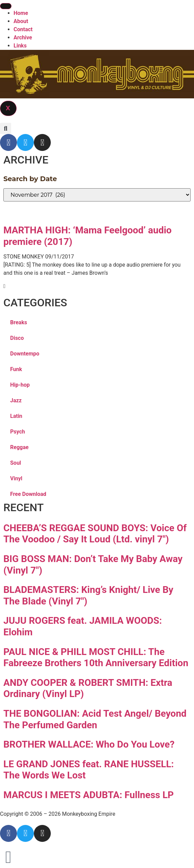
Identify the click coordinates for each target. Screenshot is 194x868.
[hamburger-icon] (6, 6)
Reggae (19, 447)
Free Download (28, 494)
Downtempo (25, 354)
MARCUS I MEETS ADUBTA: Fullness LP (89, 795)
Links (20, 46)
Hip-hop (20, 385)
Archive (23, 37)
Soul (16, 463)
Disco (17, 338)
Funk (16, 369)
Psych (18, 432)
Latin (16, 416)
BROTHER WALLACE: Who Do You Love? (89, 744)
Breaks (19, 322)
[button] (6, 128)
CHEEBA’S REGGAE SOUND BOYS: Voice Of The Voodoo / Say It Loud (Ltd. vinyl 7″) (95, 534)
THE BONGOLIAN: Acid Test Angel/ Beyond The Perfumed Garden (95, 719)
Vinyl (16, 478)
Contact (23, 29)
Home (21, 13)
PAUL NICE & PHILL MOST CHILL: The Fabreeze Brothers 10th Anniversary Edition (96, 658)
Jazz (16, 400)
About (21, 21)
